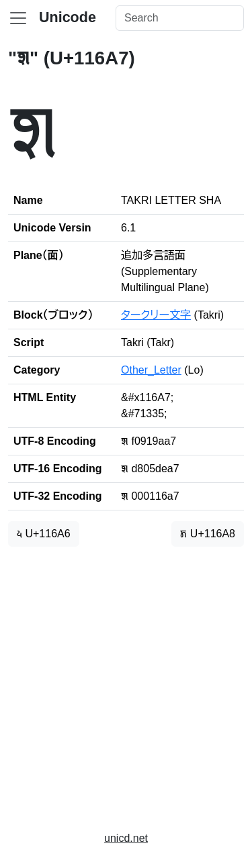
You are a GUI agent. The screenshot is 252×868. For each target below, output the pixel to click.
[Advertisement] (126, 683)
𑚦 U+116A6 (44, 534)
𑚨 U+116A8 (208, 534)
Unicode (68, 17)
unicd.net (126, 838)
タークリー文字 (156, 315)
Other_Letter (151, 370)
